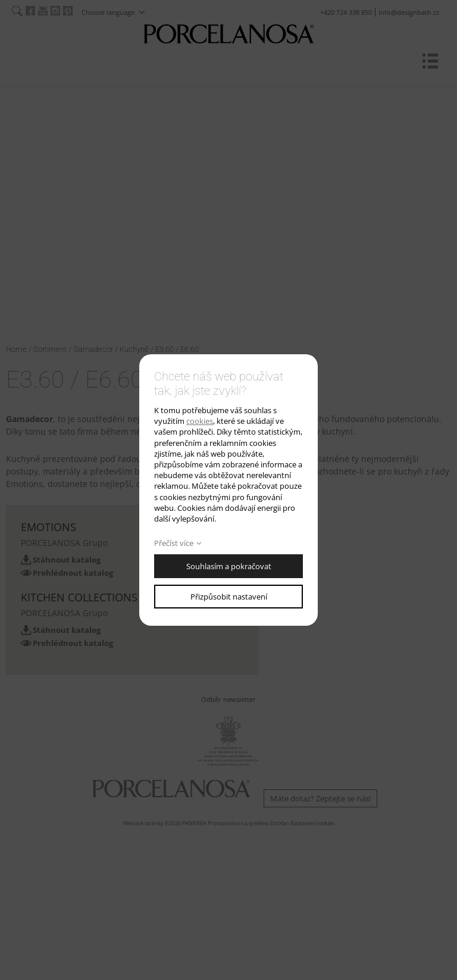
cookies (200, 421)
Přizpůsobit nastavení (229, 597)
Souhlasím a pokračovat (229, 566)
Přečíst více (174, 543)
